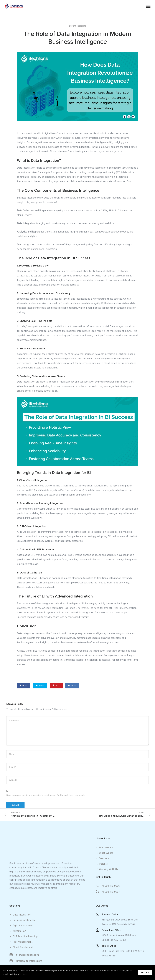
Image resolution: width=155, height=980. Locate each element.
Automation (19, 931)
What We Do (106, 853)
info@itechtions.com (27, 955)
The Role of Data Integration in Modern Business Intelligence (77, 38)
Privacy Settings (20, 974)
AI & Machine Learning (25, 937)
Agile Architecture (23, 926)
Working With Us (108, 869)
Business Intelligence (24, 920)
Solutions (104, 858)
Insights (103, 864)
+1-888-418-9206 (111, 886)
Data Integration (22, 915)
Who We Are (106, 848)
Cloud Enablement (23, 947)
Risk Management (23, 942)
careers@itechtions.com (29, 961)
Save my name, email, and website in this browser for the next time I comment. (46, 795)
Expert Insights (78, 26)
